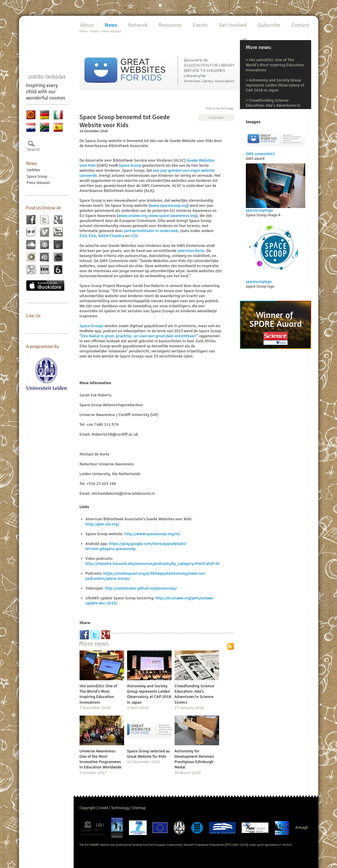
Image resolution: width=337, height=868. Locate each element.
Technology (120, 808)
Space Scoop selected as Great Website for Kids (148, 754)
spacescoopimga (259, 210)
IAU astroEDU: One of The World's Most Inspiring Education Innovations (275, 65)
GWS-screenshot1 (260, 154)
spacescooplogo (259, 282)
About (87, 25)
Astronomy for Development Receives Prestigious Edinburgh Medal (194, 759)
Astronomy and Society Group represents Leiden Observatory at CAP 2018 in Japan (275, 85)
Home (84, 31)
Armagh (302, 828)
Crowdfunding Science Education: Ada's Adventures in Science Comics (273, 105)
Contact (300, 25)
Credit (103, 808)
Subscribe (269, 25)
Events (200, 25)
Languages (216, 118)
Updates (34, 170)
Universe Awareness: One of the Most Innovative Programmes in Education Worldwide (101, 759)
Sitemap (139, 808)
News (32, 163)
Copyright (88, 808)
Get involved (233, 25)
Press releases (38, 183)
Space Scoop (37, 177)
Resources (170, 25)
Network (138, 25)
